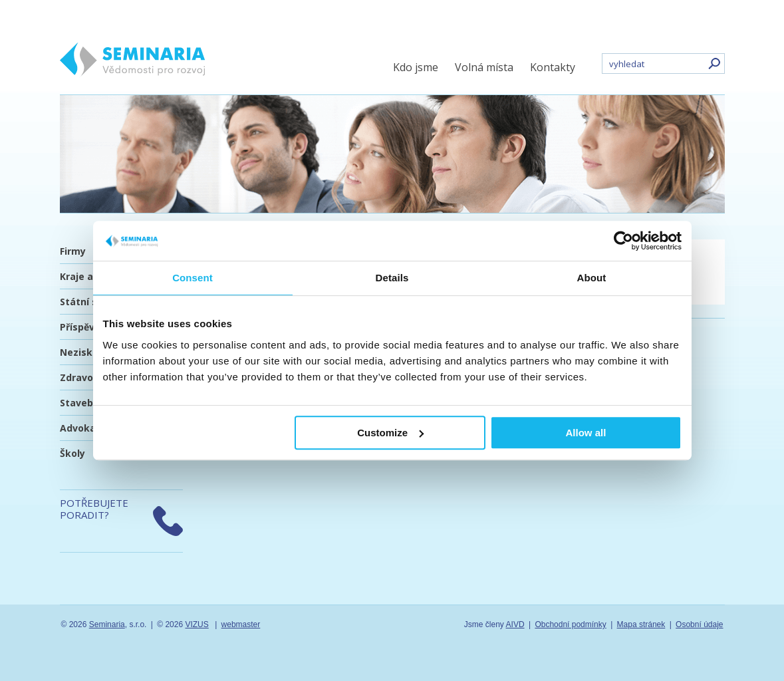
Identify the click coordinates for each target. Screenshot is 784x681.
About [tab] (592, 278)
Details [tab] (392, 278)
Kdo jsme (416, 67)
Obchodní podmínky (570, 624)
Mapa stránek (641, 624)
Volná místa (484, 67)
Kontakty (553, 67)
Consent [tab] (193, 278)
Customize (390, 433)
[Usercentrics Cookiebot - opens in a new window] (623, 241)
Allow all (586, 433)
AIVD (515, 624)
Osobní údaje (699, 624)
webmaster (241, 624)
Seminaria (107, 624)
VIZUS (196, 624)
